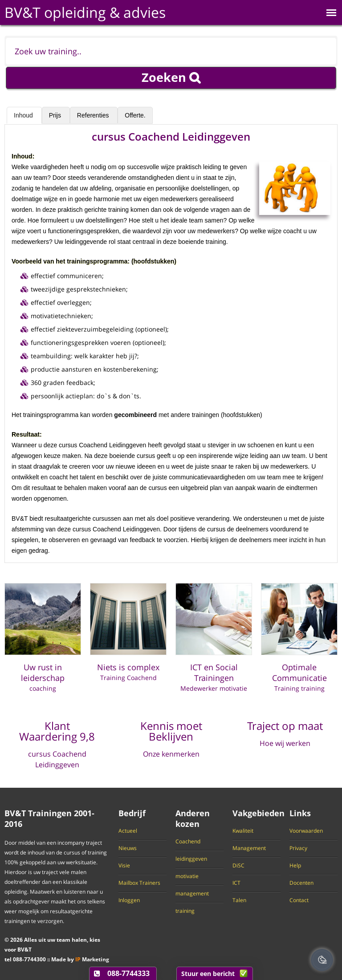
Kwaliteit (243, 831)
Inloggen (129, 900)
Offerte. (135, 115)
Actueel (128, 831)
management (192, 894)
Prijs (56, 115)
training (185, 911)
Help (295, 866)
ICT (236, 883)
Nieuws (128, 848)
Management (249, 848)
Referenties (94, 115)
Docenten (301, 883)
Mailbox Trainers (139, 883)
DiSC (238, 866)
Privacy (298, 848)
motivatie (187, 876)
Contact (299, 900)
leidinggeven (191, 859)
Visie (124, 866)
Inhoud (24, 115)
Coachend (188, 842)
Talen (239, 900)
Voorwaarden (306, 831)
